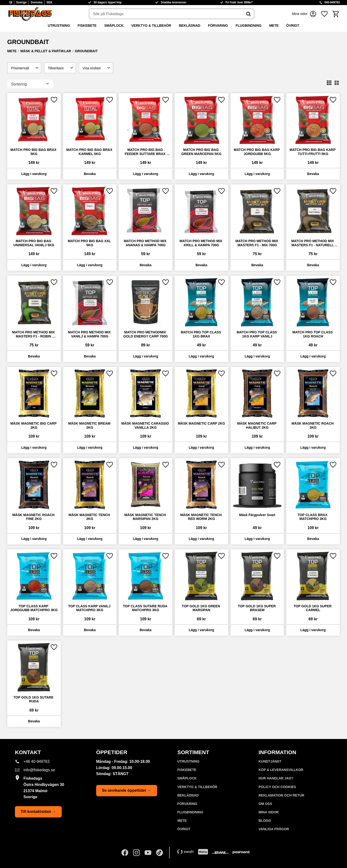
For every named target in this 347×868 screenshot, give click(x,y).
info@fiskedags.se (39, 770)
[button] (324, 14)
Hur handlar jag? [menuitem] (276, 778)
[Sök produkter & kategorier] (166, 14)
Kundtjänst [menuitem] (270, 761)
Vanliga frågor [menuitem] (274, 829)
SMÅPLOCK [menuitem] (114, 26)
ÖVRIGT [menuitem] (293, 26)
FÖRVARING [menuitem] (218, 26)
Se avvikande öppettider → (127, 790)
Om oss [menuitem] (265, 804)
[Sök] (248, 14)
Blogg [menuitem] (265, 821)
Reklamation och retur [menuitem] (281, 795)
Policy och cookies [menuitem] (277, 787)
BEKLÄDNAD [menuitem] (190, 26)
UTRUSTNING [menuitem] (59, 26)
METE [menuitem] (274, 26)
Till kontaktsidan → (38, 812)
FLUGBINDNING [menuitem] (249, 26)
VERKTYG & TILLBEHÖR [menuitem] (151, 26)
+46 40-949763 (36, 761)
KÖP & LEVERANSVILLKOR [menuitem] (281, 770)
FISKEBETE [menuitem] (87, 26)
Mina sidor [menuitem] (269, 812)
